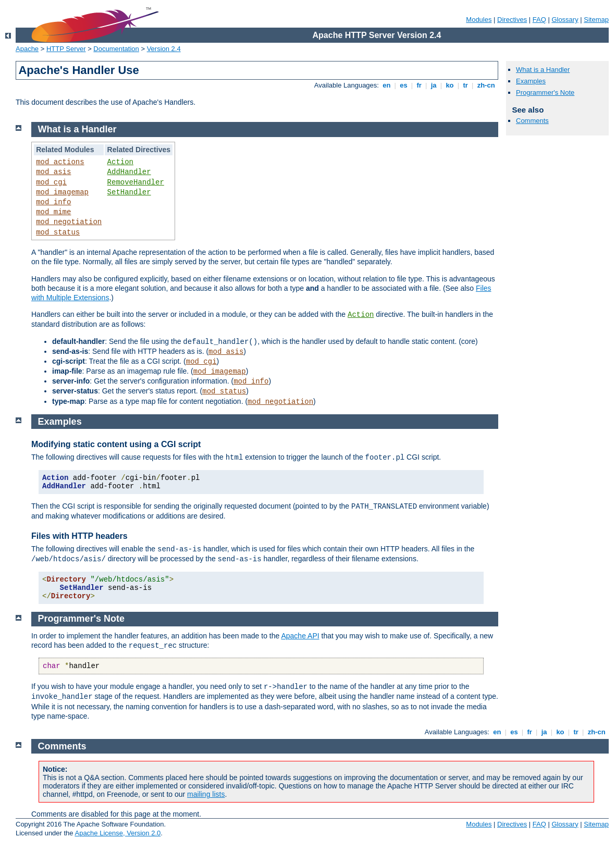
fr (419, 85)
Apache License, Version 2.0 (118, 833)
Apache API (300, 636)
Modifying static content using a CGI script (116, 444)
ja (434, 85)
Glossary (565, 20)
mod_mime (53, 212)
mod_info (53, 202)
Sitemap (596, 20)
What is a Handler (543, 70)
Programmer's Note (545, 92)
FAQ (539, 20)
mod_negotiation (69, 222)
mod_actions (60, 162)
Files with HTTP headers (79, 536)
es (404, 85)
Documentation (116, 49)
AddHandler (129, 172)
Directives (512, 20)
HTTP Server (66, 49)
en (387, 85)
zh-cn (486, 85)
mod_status (58, 232)
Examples (531, 81)
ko (450, 85)
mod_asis (53, 172)
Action (120, 162)
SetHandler (129, 192)
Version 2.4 (164, 49)
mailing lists (206, 794)
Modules (479, 20)
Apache (27, 49)
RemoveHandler (136, 182)
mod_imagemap (62, 192)
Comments (532, 121)
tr (466, 85)
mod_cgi (51, 182)
